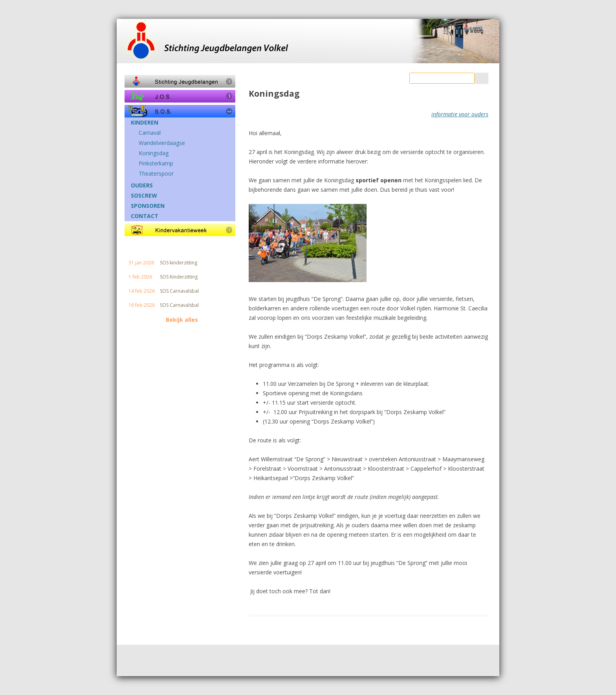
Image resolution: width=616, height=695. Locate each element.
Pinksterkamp (156, 163)
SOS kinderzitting (179, 263)
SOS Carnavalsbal (179, 291)
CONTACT (145, 216)
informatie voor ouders (460, 114)
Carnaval (150, 133)
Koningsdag (154, 153)
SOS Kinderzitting (179, 277)
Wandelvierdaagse (162, 143)
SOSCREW (144, 196)
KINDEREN (145, 123)
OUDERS (142, 185)
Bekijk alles (182, 320)
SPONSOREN (148, 206)
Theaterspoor (156, 174)
